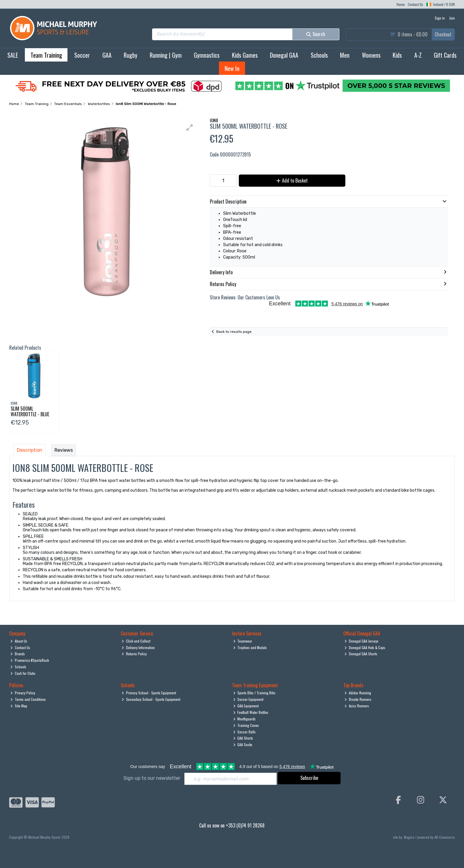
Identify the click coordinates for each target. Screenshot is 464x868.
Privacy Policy (23, 693)
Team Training (46, 55)
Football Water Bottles (251, 712)
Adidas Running (358, 693)
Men (345, 55)
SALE (13, 55)
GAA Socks (243, 744)
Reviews (64, 450)
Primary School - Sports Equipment (149, 693)
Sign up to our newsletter (152, 778)
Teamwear (243, 641)
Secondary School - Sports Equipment (151, 699)
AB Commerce (445, 837)
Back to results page (234, 332)
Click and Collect (136, 641)
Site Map (19, 706)
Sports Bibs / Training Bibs (254, 693)
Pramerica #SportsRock (30, 660)
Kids (397, 55)
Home (401, 4)
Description (30, 450)
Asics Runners (357, 706)
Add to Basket (292, 180)
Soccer (82, 55)
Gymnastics (207, 55)
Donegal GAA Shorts (361, 654)
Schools (319, 55)
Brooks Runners (358, 699)
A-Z (418, 55)
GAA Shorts (243, 738)
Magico (409, 837)
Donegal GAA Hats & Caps (365, 647)
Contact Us (415, 4)
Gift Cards (445, 55)
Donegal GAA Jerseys (361, 641)
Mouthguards (245, 719)
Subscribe (309, 778)
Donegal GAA (284, 55)
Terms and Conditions (28, 699)
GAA (107, 55)
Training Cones (246, 725)
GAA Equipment (246, 706)
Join (452, 18)
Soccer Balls (245, 732)
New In (232, 68)
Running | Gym (166, 55)
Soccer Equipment (248, 699)
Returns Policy (134, 654)
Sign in (440, 18)
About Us (19, 641)
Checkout (443, 34)
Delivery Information (138, 647)
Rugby (130, 55)
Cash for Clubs (23, 673)
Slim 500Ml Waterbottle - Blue (30, 411)
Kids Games (245, 55)
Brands (18, 654)
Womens (371, 55)
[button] (190, 128)
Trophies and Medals (250, 647)
